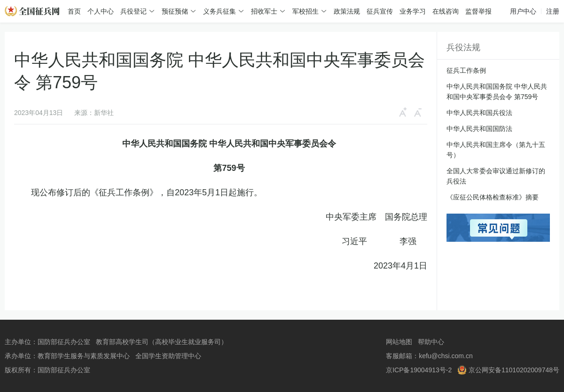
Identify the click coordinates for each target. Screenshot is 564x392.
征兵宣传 (380, 11)
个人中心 (101, 11)
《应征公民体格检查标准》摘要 (493, 197)
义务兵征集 (219, 11)
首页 (74, 11)
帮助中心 (431, 342)
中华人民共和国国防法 (479, 129)
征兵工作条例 (466, 70)
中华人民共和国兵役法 (479, 113)
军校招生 (305, 11)
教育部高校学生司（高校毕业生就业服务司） (162, 342)
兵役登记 (133, 11)
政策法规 (347, 11)
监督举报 (478, 11)
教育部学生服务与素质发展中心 (84, 356)
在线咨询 (446, 11)
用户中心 (523, 11)
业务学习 (413, 11)
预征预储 (175, 11)
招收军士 (264, 11)
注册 (553, 11)
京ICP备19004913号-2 (419, 370)
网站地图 (399, 342)
